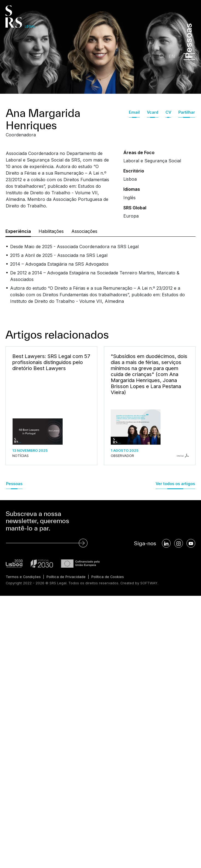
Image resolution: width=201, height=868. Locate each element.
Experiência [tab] (18, 231)
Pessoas (14, 484)
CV (168, 112)
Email (134, 112)
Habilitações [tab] (51, 231)
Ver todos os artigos (175, 484)
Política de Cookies (108, 577)
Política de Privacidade (66, 577)
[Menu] (189, 57)
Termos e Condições (23, 577)
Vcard (153, 112)
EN (172, 56)
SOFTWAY (149, 583)
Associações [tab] (84, 231)
